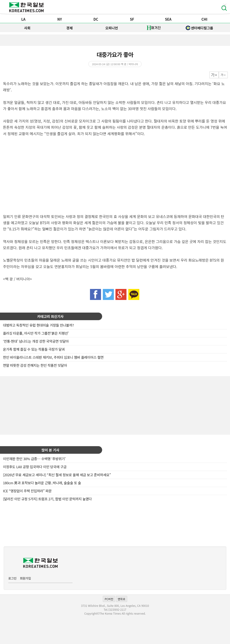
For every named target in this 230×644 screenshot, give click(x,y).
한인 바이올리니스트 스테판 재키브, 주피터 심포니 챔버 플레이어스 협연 (53, 357)
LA (23, 19)
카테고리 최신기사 (50, 316)
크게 (214, 75)
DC (96, 19)
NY (60, 19)
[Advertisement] (115, 405)
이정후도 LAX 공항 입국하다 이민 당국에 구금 (35, 467)
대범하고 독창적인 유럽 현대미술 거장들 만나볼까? (38, 325)
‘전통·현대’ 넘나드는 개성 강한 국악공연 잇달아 (36, 341)
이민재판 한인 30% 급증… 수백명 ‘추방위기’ (34, 459)
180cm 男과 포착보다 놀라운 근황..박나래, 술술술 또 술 (42, 483)
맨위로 (122, 599)
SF (132, 19)
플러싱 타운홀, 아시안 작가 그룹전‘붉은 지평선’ (36, 333)
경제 (70, 28)
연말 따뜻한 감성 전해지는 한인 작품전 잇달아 (35, 365)
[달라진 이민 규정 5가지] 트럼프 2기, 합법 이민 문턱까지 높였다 (47, 499)
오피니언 (112, 28)
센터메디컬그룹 (199, 28)
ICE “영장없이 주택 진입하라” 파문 (27, 491)
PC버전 (109, 599)
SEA (168, 19)
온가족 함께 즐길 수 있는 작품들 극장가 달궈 (34, 349)
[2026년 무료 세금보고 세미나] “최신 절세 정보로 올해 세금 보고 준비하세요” (57, 475)
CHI (204, 19)
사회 (27, 28)
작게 (223, 75)
